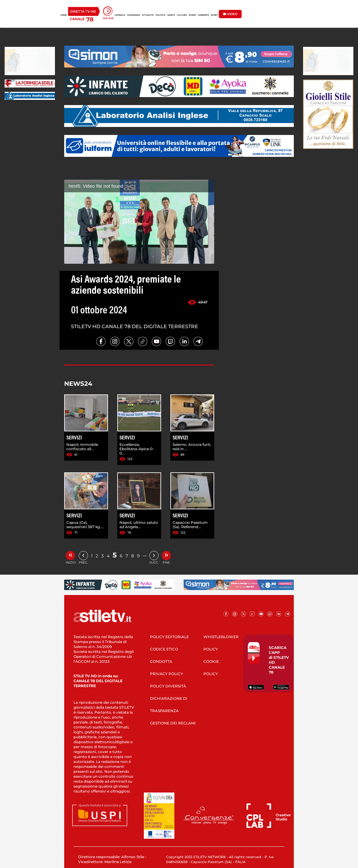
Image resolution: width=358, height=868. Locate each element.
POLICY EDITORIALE (169, 637)
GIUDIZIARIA (134, 15)
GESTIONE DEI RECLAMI (173, 723)
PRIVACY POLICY (167, 674)
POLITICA (160, 15)
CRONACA (120, 15)
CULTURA (182, 15)
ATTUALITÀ (148, 15)
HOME (64, 15)
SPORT (214, 15)
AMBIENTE (204, 15)
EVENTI (193, 15)
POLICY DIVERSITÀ (168, 686)
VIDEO (230, 14)
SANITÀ (171, 15)
